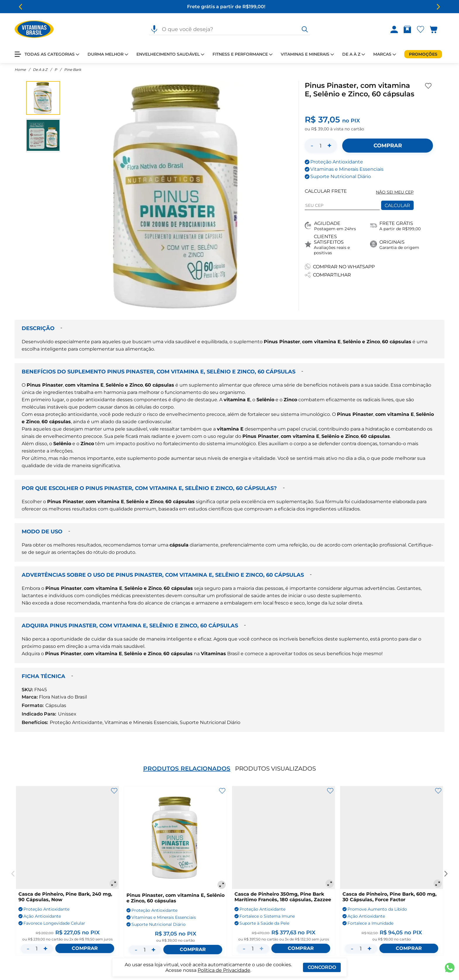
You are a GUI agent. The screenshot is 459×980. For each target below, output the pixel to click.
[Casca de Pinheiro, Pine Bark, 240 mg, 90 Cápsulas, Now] (67, 838)
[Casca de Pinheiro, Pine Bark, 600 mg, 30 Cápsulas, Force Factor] (392, 838)
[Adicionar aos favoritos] (428, 86)
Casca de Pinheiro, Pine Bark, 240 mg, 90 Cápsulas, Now (65, 897)
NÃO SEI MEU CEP (395, 192)
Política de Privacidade (224, 970)
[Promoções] (423, 54)
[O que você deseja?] (305, 29)
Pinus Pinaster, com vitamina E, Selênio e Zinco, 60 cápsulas (175, 898)
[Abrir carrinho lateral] (437, 29)
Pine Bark (73, 70)
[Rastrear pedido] (409, 29)
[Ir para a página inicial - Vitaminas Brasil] (34, 29)
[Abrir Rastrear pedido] (407, 29)
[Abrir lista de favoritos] (422, 29)
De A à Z (40, 70)
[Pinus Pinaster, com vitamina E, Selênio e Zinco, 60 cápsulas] (175, 838)
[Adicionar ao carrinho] (388, 146)
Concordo (322, 967)
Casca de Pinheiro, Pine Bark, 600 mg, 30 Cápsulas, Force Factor (389, 897)
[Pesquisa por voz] (154, 29)
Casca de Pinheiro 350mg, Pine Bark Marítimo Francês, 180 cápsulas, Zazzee (283, 897)
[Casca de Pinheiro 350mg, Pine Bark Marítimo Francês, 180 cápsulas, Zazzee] (284, 838)
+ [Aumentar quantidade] (329, 145)
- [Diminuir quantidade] (312, 145)
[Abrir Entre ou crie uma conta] (394, 29)
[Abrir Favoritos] (421, 29)
